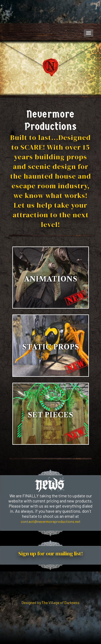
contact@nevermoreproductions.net (51, 521)
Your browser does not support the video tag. (50, 12)
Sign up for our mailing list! (51, 553)
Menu (88, 33)
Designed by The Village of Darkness (50, 603)
